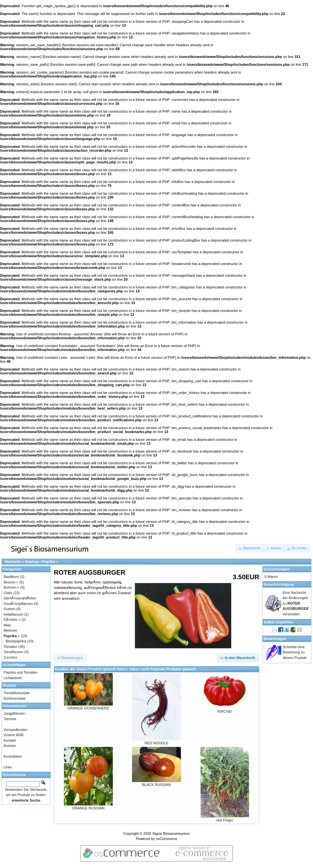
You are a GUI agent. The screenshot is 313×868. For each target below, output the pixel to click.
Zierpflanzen (14, 652)
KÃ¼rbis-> (12, 620)
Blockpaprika (16, 641)
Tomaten (10, 647)
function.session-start (59, 84)
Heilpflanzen (14, 614)
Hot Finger (225, 820)
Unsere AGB (14, 735)
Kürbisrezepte (15, 698)
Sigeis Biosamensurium (171, 833)
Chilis (8, 593)
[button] (250, 548)
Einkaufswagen (276, 569)
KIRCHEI (225, 711)
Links (8, 767)
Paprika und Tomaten (21, 672)
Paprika (49, 562)
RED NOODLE (157, 743)
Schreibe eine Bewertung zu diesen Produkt (295, 652)
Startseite (13, 562)
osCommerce (166, 839)
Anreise (10, 746)
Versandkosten (15, 730)
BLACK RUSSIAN (156, 785)
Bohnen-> (11, 587)
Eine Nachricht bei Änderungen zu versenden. (296, 603)
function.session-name (62, 57)
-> (12, 636)
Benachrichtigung (279, 584)
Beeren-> (11, 582)
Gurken (9, 609)
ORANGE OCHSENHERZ (88, 708)
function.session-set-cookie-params (94, 72)
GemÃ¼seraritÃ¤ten (20, 598)
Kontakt (10, 740)
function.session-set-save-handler (90, 45)
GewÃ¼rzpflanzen (18, 604)
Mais (7, 625)
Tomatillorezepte (17, 693)
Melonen (10, 630)
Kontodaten (13, 756)
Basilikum (11, 577)
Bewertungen (275, 639)
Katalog (32, 562)
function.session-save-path (73, 64)
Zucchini (10, 657)
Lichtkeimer (13, 678)
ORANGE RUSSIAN (88, 808)
